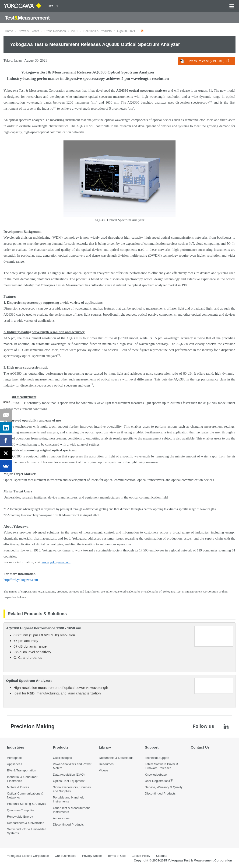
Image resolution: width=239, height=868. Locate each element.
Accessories (61, 818)
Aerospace (14, 758)
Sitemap (162, 856)
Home (9, 31)
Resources (106, 764)
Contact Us (200, 747)
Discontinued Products (68, 824)
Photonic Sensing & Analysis (26, 804)
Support (152, 747)
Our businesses (66, 856)
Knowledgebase (156, 775)
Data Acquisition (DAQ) (69, 775)
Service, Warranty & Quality (163, 787)
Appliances (15, 764)
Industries (16, 747)
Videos (104, 770)
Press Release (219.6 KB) (205, 61)
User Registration (157, 781)
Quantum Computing (21, 810)
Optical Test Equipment (69, 781)
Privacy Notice (92, 856)
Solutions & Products (98, 31)
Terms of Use (117, 856)
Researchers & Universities (26, 823)
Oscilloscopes (62, 758)
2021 (75, 31)
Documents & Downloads (116, 758)
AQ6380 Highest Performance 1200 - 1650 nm (44, 628)
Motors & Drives (18, 787)
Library (105, 747)
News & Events (29, 31)
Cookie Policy (141, 856)
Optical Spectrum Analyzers (29, 681)
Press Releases (55, 31)
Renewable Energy (20, 817)
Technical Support (157, 758)
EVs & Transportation (22, 770)
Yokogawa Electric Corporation (28, 856)
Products (61, 747)
